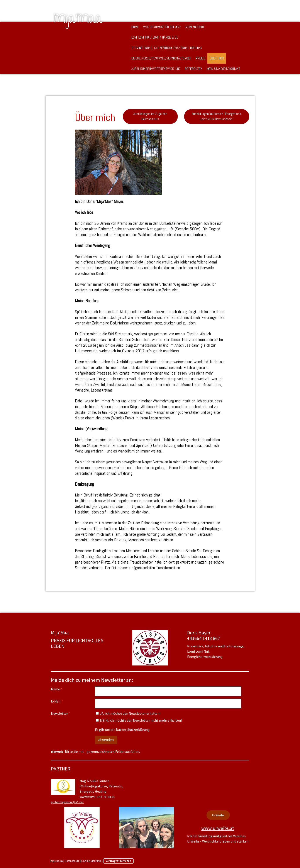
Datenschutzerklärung (133, 730)
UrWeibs (218, 815)
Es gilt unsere (122, 730)
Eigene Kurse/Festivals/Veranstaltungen (161, 58)
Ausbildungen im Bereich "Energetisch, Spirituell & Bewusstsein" (217, 116)
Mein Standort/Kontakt (223, 69)
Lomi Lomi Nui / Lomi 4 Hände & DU (155, 37)
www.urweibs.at (218, 828)
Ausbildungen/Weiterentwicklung (156, 69)
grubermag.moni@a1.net (67, 802)
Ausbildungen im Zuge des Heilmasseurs (150, 116)
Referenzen (194, 69)
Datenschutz (72, 861)
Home (135, 27)
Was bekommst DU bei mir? (162, 27)
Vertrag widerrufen (118, 861)
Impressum (56, 861)
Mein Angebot (195, 27)
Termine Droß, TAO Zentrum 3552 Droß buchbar (167, 48)
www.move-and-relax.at (97, 797)
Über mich (217, 58)
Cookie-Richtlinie (91, 861)
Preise (201, 58)
